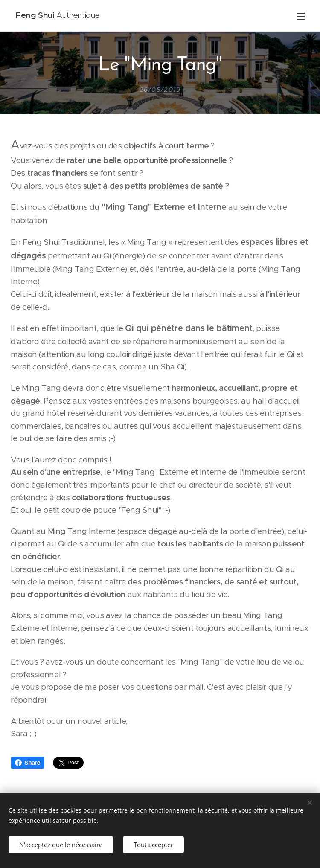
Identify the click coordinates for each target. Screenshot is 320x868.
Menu (301, 16)
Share (28, 763)
